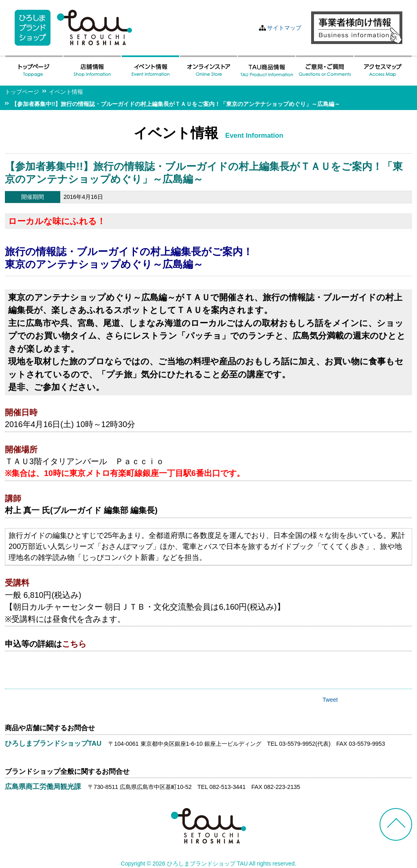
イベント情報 (66, 92)
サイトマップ (284, 28)
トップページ (22, 92)
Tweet (330, 700)
